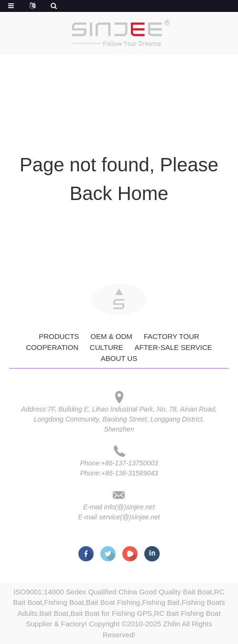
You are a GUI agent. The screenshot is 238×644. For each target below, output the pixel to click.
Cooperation (52, 347)
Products (59, 336)
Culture (107, 347)
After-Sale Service (173, 347)
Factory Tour (172, 336)
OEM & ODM (111, 336)
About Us (119, 358)
